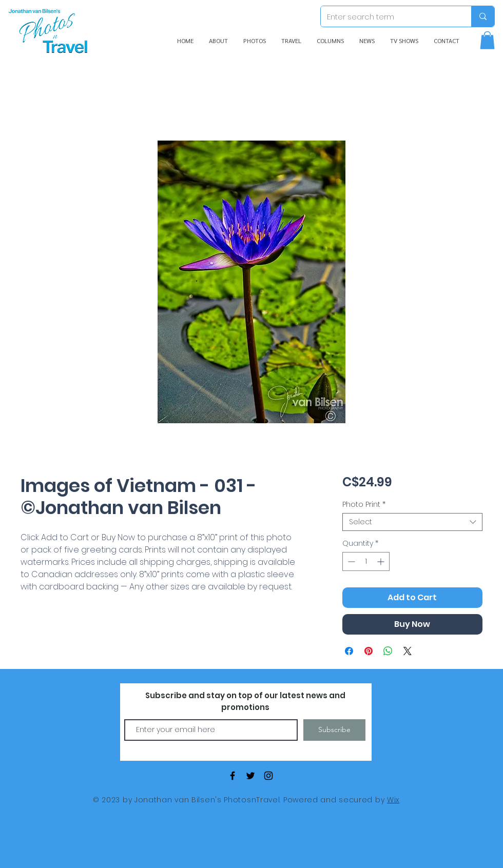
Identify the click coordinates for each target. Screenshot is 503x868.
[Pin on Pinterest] (369, 651)
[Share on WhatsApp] (388, 651)
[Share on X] (408, 651)
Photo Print (364, 505)
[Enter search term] (388, 16)
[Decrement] (350, 561)
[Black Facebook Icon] (233, 776)
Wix (393, 800)
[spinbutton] (366, 561)
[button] (487, 40)
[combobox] (412, 522)
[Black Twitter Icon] (250, 776)
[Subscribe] (334, 730)
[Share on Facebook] (349, 651)
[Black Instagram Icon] (268, 776)
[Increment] (382, 561)
